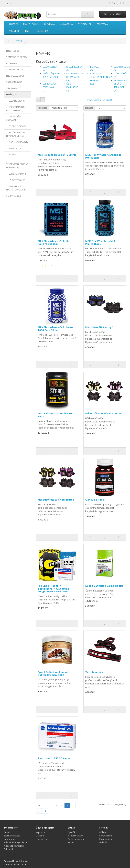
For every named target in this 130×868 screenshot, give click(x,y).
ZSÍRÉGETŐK (102, 24)
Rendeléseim (106, 836)
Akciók (71, 842)
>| (45, 811)
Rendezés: (43, 108)
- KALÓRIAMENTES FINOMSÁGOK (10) (15, 134)
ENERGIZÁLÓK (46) (15, 76)
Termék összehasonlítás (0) (99, 100)
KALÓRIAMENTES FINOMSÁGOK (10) (75, 77)
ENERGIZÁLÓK (85, 24)
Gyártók (71, 832)
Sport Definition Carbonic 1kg (104, 586)
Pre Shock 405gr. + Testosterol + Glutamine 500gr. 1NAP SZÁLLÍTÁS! (53, 589)
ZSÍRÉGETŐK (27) (14, 82)
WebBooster (22, 861)
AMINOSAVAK (67, 24)
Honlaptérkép (43, 839)
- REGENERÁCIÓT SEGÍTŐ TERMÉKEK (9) (16, 188)
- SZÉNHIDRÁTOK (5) (17, 174)
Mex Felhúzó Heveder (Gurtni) (57, 155)
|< (39, 805)
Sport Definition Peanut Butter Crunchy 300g (53, 673)
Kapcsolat (41, 832)
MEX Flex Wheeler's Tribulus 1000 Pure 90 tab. (55, 329)
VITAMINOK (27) (14, 88)
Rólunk (7, 832)
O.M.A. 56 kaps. (95, 500)
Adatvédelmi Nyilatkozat (16, 842)
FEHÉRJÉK (14, 24)
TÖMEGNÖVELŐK (31, 24)
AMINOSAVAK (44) (15, 70)
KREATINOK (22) (14, 63)
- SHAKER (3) (13, 155)
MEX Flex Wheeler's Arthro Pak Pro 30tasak (55, 242)
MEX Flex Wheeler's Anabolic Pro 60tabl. (103, 156)
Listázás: (89, 108)
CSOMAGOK (42, 31)
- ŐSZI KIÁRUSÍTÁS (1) (17, 142)
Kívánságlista (106, 839)
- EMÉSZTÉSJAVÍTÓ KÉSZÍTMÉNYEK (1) (15, 109)
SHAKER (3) (96, 74)
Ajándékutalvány (75, 836)
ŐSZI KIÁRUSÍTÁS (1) (72, 87)
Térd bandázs (94, 672)
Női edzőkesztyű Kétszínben (103, 413)
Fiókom (103, 832)
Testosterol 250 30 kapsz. (54, 758)
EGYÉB (28, 31)
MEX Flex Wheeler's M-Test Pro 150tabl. (102, 242)
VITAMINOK (15, 31)
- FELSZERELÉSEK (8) (16, 126)
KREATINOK (50, 24)
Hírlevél (103, 842)
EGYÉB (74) (11, 95)
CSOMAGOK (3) (13, 196)
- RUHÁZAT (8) (14, 148)
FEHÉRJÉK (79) (13, 51)
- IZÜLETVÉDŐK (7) (16, 180)
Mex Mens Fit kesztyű (99, 327)
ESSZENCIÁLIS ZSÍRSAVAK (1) (50, 87)
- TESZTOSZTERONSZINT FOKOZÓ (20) (17, 164)
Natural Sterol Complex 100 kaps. (56, 415)
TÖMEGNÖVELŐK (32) (16, 57)
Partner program (76, 839)
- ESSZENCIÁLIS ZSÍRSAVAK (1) (14, 118)
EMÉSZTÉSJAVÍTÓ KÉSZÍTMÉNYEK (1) (51, 77)
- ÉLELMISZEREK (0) (16, 101)
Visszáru (40, 836)
